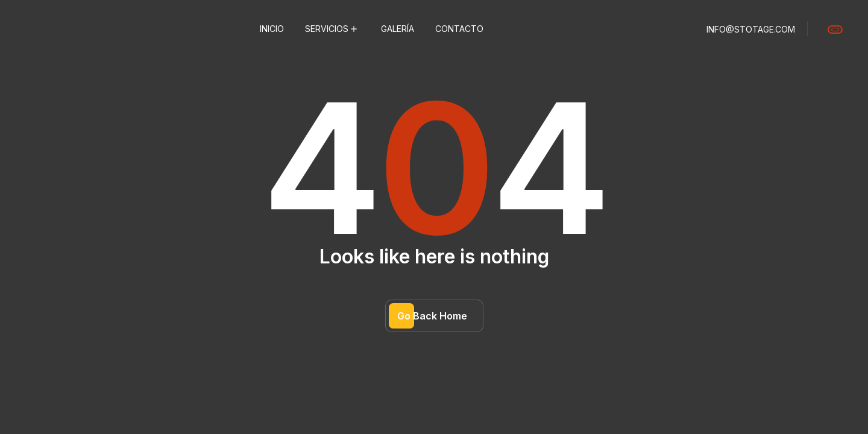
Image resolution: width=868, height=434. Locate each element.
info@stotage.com (751, 29)
